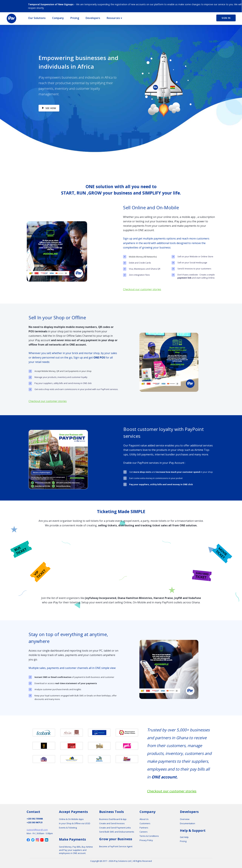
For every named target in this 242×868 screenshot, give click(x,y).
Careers (144, 832)
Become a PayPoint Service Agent (116, 846)
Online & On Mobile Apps (71, 819)
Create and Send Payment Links (115, 828)
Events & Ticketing (68, 828)
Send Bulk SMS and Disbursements (117, 832)
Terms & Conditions (149, 836)
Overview (185, 819)
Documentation (188, 823)
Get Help (184, 837)
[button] (36, 18)
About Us (144, 819)
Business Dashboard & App (113, 819)
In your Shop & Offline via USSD (75, 823)
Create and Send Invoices (112, 823)
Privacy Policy (146, 840)
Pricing (183, 841)
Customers (145, 823)
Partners (144, 828)
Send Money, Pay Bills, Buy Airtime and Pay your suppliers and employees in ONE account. (76, 850)
